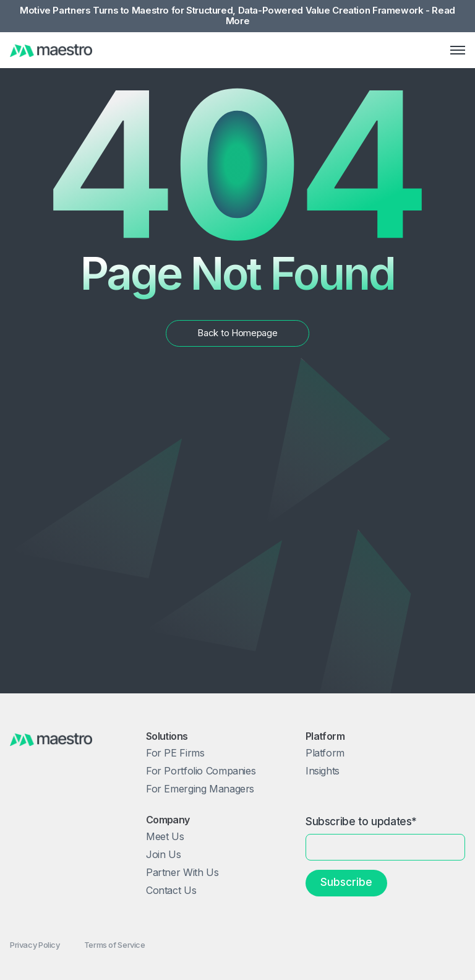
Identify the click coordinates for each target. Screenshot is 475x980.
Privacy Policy (35, 945)
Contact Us (171, 890)
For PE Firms (175, 753)
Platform (325, 753)
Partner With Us (182, 872)
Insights (323, 771)
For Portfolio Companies (201, 771)
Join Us (163, 854)
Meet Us (165, 836)
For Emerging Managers (200, 789)
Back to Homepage (237, 333)
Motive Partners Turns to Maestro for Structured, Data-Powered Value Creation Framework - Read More (237, 16)
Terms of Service (115, 945)
